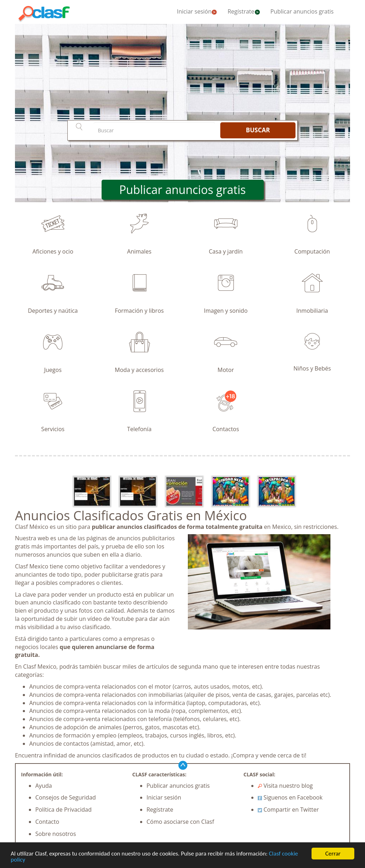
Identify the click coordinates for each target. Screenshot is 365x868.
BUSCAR (258, 130)
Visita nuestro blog (285, 786)
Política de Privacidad (63, 810)
